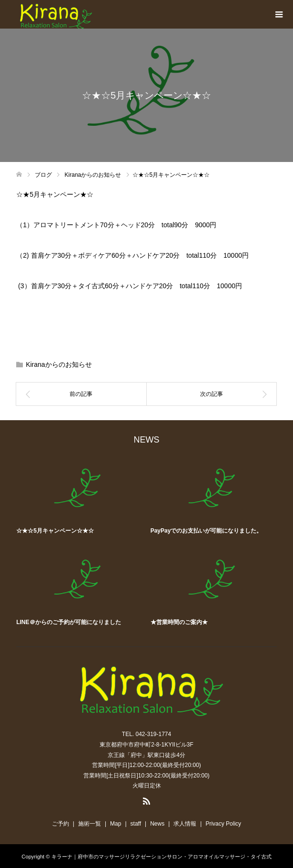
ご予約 (61, 824)
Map (116, 824)
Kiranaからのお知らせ (59, 364)
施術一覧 (90, 824)
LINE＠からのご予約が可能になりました (68, 622)
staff (136, 824)
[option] (150, 544)
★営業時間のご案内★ (179, 622)
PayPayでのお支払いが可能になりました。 (207, 531)
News (157, 824)
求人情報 (185, 824)
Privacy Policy (223, 824)
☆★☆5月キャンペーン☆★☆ (55, 531)
